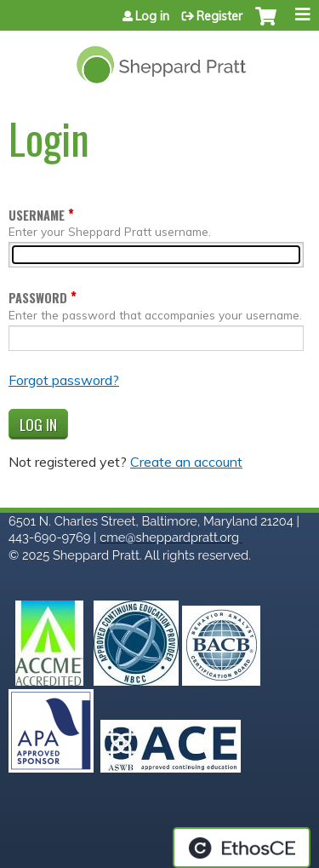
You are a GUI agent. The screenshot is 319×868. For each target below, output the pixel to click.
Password (38, 298)
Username (37, 215)
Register (219, 16)
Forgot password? (64, 380)
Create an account (186, 462)
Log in (152, 16)
